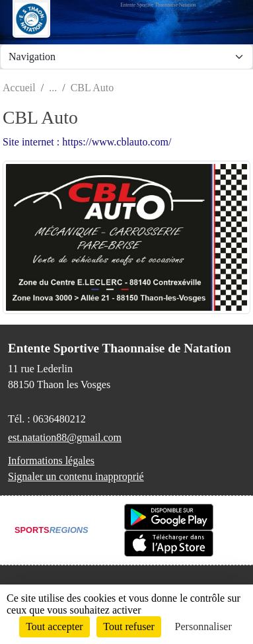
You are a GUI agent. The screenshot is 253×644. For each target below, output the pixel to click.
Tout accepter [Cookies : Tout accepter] (54, 626)
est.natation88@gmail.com (65, 437)
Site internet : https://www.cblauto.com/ (87, 142)
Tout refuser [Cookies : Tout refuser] (129, 626)
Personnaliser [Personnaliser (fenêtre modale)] (203, 626)
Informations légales (51, 461)
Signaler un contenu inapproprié (76, 476)
